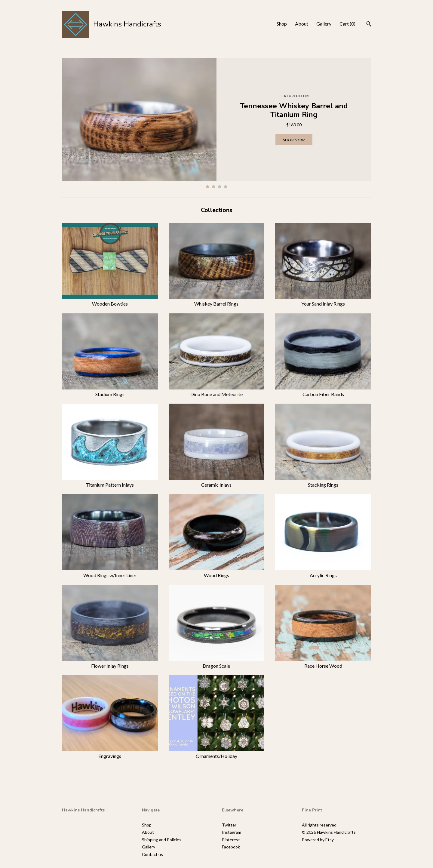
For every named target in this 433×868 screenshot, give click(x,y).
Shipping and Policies (162, 840)
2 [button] (213, 187)
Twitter (229, 825)
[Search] (369, 25)
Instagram (232, 832)
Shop (282, 24)
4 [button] (226, 187)
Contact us (152, 854)
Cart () (347, 24)
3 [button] (220, 187)
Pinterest (231, 840)
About (302, 24)
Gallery (324, 24)
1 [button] (207, 187)
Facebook (231, 847)
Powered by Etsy (318, 840)
